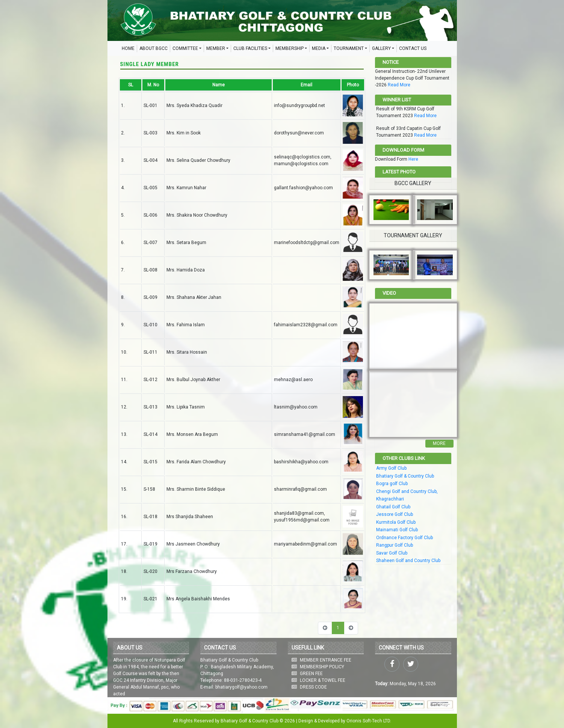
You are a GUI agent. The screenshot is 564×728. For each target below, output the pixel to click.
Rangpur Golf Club (395, 545)
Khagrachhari (390, 499)
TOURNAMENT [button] (349, 48)
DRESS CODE (313, 687)
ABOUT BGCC (153, 48)
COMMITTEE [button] (185, 48)
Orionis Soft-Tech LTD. (369, 721)
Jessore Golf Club (395, 514)
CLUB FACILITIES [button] (250, 48)
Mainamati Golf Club (397, 530)
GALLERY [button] (381, 48)
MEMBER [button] (216, 48)
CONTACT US (413, 48)
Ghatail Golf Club (393, 507)
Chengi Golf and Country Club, (407, 491)
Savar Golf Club (392, 553)
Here (413, 159)
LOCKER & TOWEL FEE (323, 680)
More (439, 443)
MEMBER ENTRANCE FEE (326, 660)
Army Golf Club (391, 468)
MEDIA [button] (319, 48)
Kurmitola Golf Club (396, 522)
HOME (128, 48)
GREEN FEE (311, 674)
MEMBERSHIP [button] (290, 48)
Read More (399, 85)
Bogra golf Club (392, 484)
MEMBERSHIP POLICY (322, 667)
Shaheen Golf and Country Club (408, 561)
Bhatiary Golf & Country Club (405, 476)
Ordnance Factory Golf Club (404, 538)
